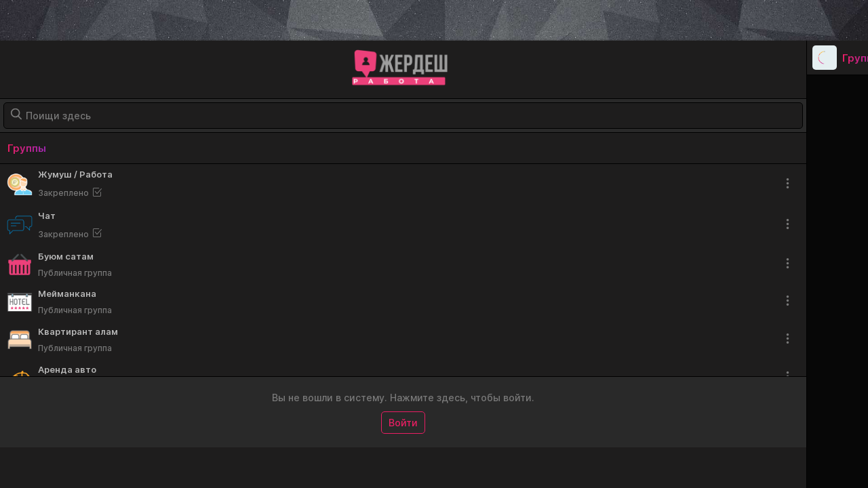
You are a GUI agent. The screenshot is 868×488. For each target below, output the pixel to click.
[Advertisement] (434, 20)
